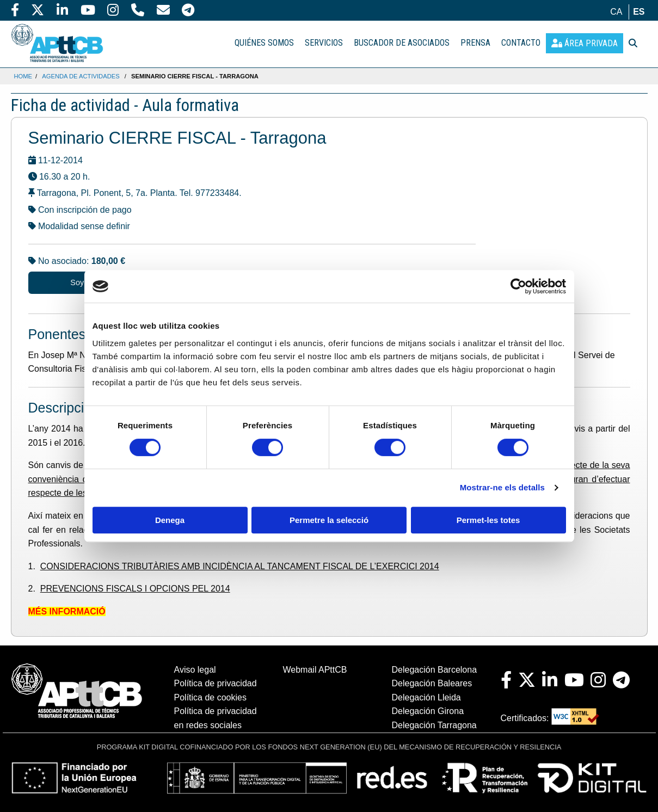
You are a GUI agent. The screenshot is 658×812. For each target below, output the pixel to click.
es (639, 12)
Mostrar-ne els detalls (502, 487)
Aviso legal (195, 670)
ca (616, 12)
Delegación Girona (428, 711)
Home (23, 76)
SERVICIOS (324, 43)
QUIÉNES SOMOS (264, 43)
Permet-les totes (488, 520)
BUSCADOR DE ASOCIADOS (402, 43)
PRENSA (475, 43)
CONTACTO (521, 43)
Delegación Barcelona (435, 670)
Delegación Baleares (432, 683)
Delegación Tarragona (434, 725)
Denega (170, 520)
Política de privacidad (216, 683)
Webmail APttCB (315, 670)
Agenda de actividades (81, 76)
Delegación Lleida (426, 697)
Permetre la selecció (329, 520)
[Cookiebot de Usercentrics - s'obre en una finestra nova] (518, 286)
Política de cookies (210, 697)
